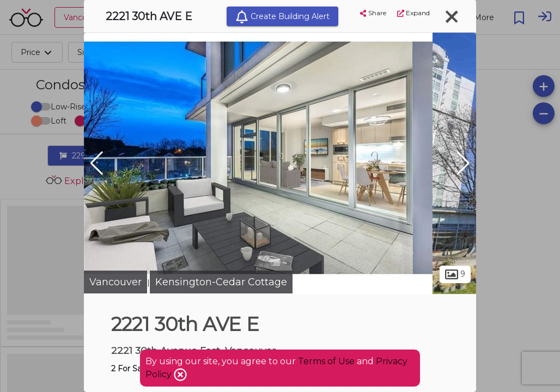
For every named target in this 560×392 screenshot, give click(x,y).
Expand (413, 13)
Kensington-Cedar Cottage (221, 282)
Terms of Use (326, 361)
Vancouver (115, 282)
